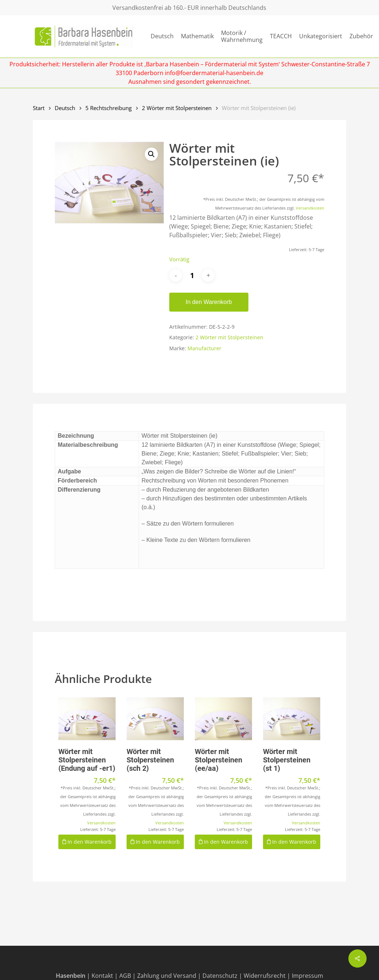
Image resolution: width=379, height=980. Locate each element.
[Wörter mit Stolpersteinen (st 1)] (292, 719)
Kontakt (102, 976)
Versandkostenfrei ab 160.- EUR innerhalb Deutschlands (189, 8)
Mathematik (197, 36)
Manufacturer (204, 348)
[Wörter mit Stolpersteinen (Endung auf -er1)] (87, 719)
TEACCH (281, 36)
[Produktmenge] (192, 275)
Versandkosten (310, 208)
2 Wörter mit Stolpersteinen (177, 108)
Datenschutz (220, 976)
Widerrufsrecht (265, 976)
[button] (151, 154)
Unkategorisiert (321, 36)
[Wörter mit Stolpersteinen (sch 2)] (155, 719)
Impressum (308, 976)
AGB (125, 976)
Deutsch (162, 36)
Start (39, 108)
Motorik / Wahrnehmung (242, 36)
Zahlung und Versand (167, 976)
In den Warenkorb (209, 302)
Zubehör (361, 36)
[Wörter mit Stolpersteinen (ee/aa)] (223, 719)
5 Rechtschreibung (109, 108)
